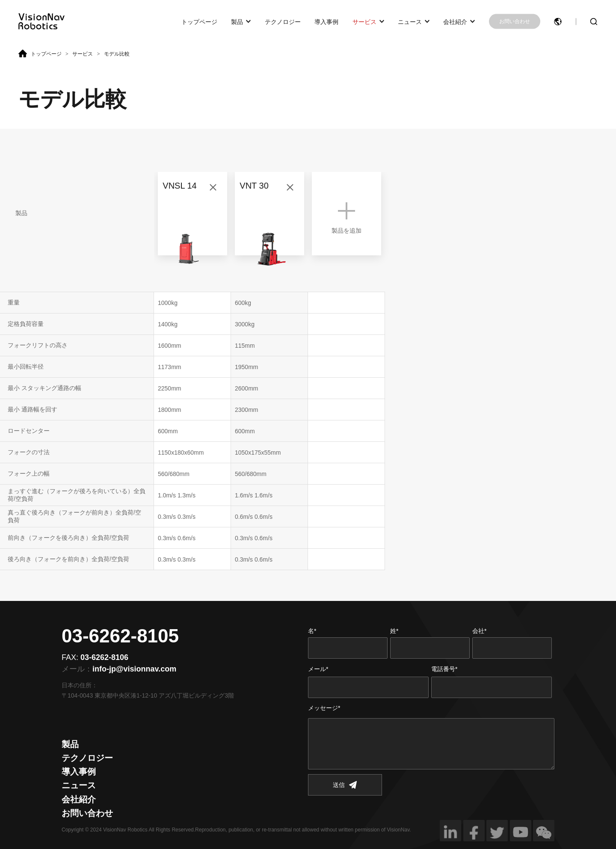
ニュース (410, 21)
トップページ (199, 21)
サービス (364, 21)
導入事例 (326, 21)
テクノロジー (283, 21)
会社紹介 (455, 21)
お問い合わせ (515, 21)
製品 (237, 21)
